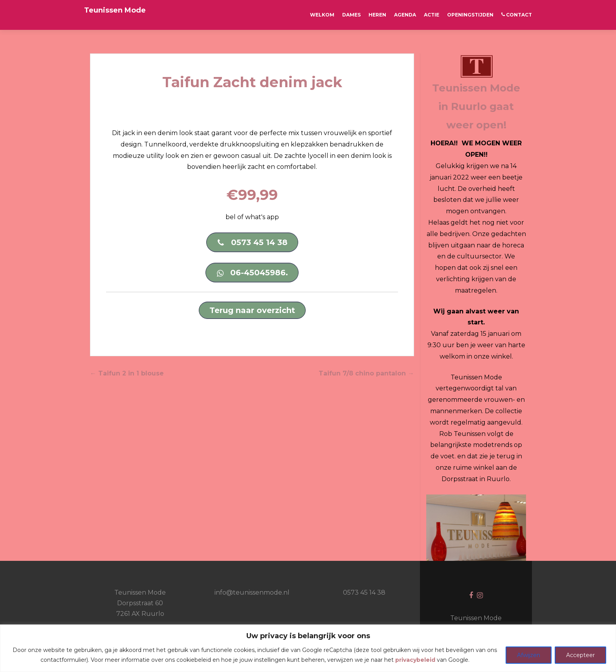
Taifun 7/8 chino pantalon (366, 373)
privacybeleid (415, 660)
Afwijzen (529, 655)
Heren (377, 15)
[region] (308, 648)
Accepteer (580, 655)
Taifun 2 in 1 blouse (127, 373)
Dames (351, 15)
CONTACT (517, 15)
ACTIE (432, 15)
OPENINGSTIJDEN (470, 15)
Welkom (322, 15)
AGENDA (405, 15)
